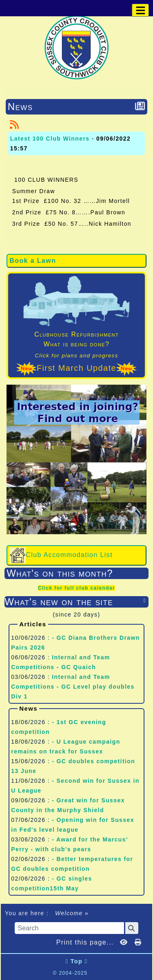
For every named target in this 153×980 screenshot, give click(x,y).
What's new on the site (76, 602)
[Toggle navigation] (140, 10)
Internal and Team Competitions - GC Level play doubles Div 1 (73, 687)
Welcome (69, 913)
